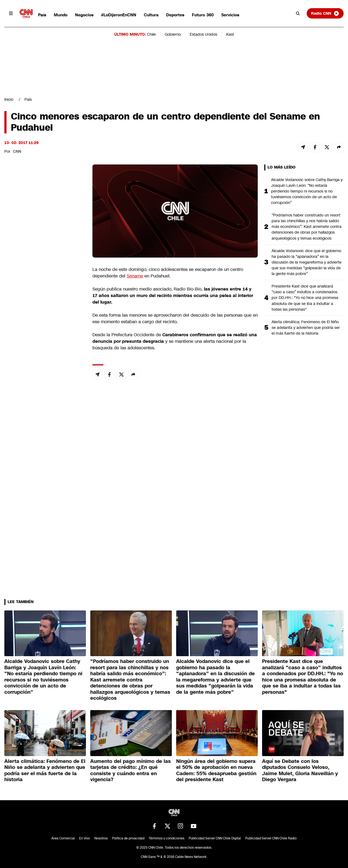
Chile (151, 34)
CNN (17, 151)
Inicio (9, 99)
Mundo (61, 15)
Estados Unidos (203, 34)
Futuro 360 (203, 15)
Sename (135, 276)
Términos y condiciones (167, 838)
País (42, 15)
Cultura (151, 15)
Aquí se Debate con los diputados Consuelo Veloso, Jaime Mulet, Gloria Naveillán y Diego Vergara (300, 771)
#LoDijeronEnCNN (119, 15)
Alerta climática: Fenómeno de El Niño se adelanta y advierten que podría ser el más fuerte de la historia (306, 328)
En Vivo (85, 838)
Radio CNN (325, 13)
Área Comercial (63, 838)
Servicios (230, 15)
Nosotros (101, 838)
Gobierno (173, 34)
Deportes (175, 15)
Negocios (84, 15)
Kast (230, 34)
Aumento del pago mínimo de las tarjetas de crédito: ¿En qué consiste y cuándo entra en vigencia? (130, 771)
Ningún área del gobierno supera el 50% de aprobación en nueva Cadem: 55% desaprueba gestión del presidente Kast (216, 771)
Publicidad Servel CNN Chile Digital (215, 838)
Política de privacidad (128, 838)
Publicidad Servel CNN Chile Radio (271, 838)
